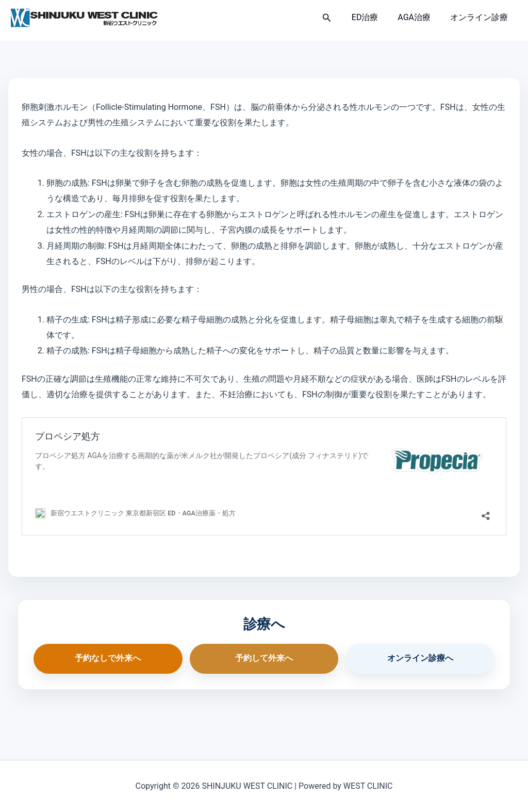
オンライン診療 (481, 17)
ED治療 (373, 17)
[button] (336, 18)
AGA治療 (419, 17)
